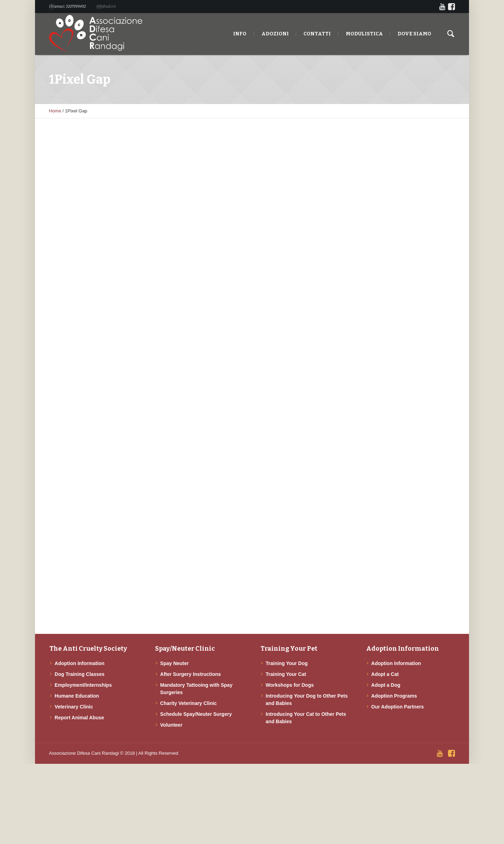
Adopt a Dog (386, 685)
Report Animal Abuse (79, 718)
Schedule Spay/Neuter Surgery (196, 714)
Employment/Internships (83, 685)
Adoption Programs (394, 696)
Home (55, 111)
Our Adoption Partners (398, 707)
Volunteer (171, 725)
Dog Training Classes (79, 674)
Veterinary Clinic (74, 707)
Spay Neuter (175, 663)
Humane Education (77, 696)
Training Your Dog (287, 663)
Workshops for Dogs (290, 685)
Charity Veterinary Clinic (189, 703)
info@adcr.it (106, 7)
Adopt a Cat (385, 674)
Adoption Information (79, 663)
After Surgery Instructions (191, 674)
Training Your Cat (286, 674)
